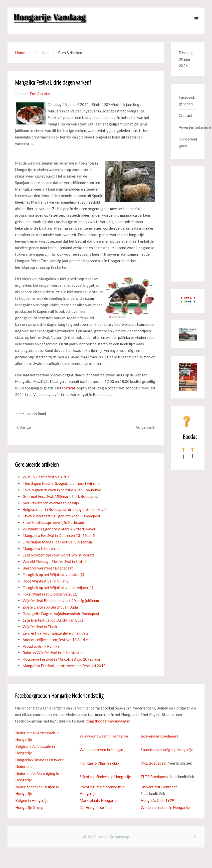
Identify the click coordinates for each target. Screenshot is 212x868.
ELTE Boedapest (154, 777)
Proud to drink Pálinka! (42, 646)
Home (20, 53)
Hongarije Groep (29, 807)
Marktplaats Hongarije (99, 800)
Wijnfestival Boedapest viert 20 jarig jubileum (61, 601)
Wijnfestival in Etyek (40, 627)
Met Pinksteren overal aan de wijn (51, 503)
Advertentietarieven (188, 127)
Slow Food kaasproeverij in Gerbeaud (53, 522)
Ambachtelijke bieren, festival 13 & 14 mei (57, 640)
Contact (185, 115)
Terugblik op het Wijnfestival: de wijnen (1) (58, 588)
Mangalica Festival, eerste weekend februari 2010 (64, 666)
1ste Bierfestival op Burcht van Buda (53, 620)
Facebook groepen (187, 100)
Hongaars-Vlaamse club (99, 763)
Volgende (145, 427)
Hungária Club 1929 (157, 800)
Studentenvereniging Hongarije (167, 750)
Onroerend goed (188, 142)
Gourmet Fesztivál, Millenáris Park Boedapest (61, 496)
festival (68, 388)
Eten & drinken (41, 94)
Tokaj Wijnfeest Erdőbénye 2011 (50, 594)
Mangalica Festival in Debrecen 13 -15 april (59, 535)
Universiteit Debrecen (159, 787)
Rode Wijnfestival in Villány (46, 581)
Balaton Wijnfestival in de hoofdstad (53, 653)
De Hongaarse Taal (96, 807)
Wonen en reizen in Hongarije (165, 807)
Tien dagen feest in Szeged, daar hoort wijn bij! (61, 483)
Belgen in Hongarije (32, 800)
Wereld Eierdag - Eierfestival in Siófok (54, 561)
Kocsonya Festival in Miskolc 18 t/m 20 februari (62, 659)
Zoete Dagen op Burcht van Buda (50, 607)
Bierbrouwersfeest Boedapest (48, 568)
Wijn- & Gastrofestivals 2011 (47, 477)
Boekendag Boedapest (159, 736)
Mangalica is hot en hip (42, 548)
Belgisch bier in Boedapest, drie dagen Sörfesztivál (65, 509)
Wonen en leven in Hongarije (103, 750)
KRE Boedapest (154, 763)
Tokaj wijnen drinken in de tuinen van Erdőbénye (62, 490)
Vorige (24, 427)
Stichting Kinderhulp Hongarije (105, 777)
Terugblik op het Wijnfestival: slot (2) (53, 574)
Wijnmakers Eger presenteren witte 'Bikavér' (59, 529)
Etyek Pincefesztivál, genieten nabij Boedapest (61, 516)
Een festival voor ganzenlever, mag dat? (56, 633)
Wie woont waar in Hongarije (104, 736)
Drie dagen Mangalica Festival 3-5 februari (58, 542)
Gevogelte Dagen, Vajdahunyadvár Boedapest (61, 614)
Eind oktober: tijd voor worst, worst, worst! (58, 555)
